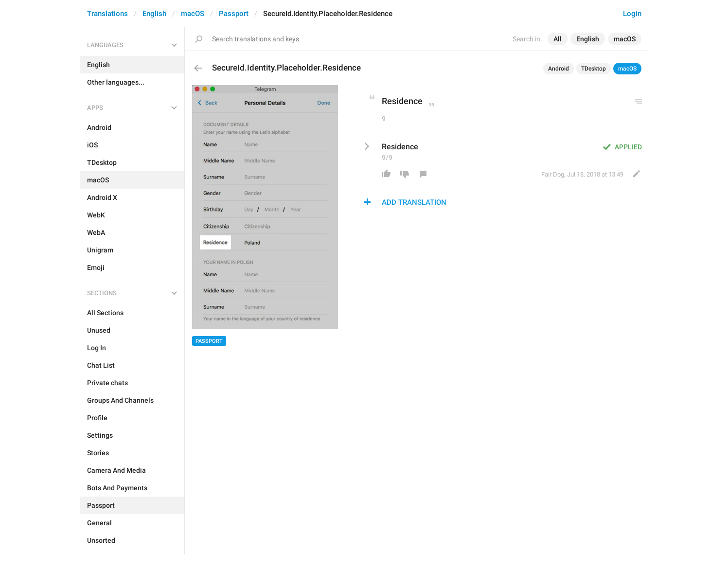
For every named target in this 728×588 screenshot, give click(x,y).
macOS (193, 14)
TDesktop (594, 69)
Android (559, 69)
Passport (234, 14)
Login (632, 14)
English (154, 14)
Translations (107, 14)
